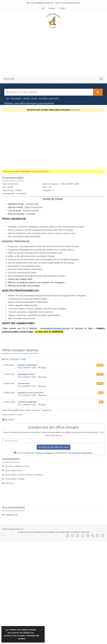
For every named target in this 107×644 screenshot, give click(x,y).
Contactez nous (40, 532)
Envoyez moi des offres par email (53, 447)
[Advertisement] (52, 47)
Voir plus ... (10, 483)
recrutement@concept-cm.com (55, 328)
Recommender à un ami (12, 415)
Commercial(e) (11, 515)
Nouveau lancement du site (17, 466)
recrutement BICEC (14, 470)
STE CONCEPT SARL (14, 359)
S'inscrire (75, 110)
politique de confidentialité (82, 453)
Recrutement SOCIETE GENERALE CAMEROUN (24, 475)
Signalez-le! (47, 410)
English (62, 8)
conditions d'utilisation (43, 453)
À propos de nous (24, 532)
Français (52, 8)
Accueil (8, 420)
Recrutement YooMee (15, 479)
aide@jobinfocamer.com (44, 3)
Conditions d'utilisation (81, 532)
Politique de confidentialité (59, 532)
